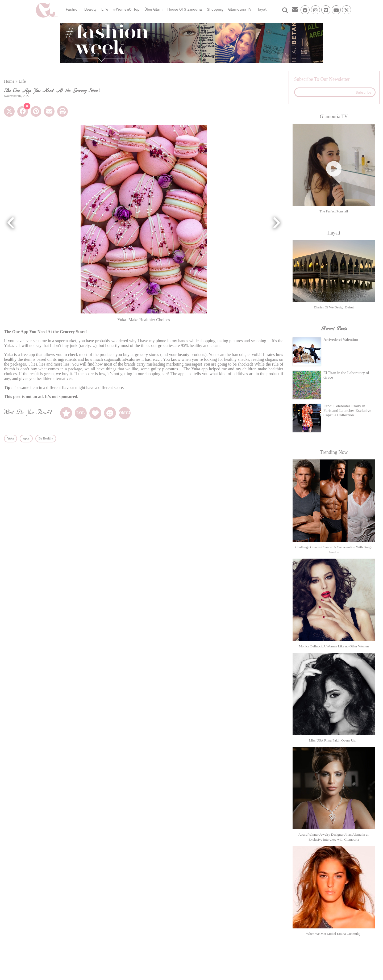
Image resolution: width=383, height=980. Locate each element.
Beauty (90, 9)
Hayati (262, 9)
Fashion (73, 9)
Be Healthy (46, 438)
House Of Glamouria (185, 9)
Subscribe (363, 92)
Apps (26, 438)
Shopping (215, 9)
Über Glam (153, 9)
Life (105, 9)
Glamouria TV (240, 9)
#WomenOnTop (126, 9)
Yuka (11, 438)
